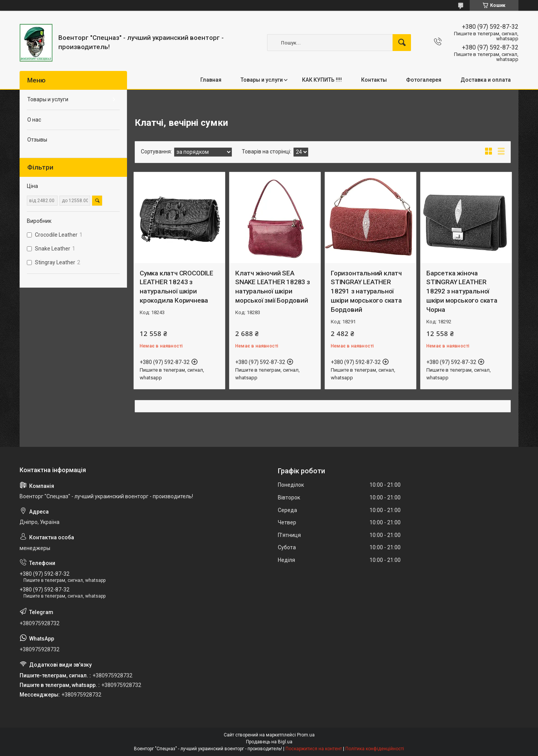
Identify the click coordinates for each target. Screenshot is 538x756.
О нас (34, 120)
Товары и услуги (262, 80)
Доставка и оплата (486, 80)
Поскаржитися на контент (314, 749)
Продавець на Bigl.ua (269, 742)
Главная (211, 80)
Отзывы (37, 140)
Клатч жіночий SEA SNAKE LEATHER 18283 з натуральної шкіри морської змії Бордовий (273, 287)
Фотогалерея (424, 80)
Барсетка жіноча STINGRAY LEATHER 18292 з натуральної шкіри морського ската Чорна (462, 291)
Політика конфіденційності (375, 749)
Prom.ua (306, 735)
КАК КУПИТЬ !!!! (322, 80)
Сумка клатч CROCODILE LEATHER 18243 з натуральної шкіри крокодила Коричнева (177, 287)
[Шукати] (402, 43)
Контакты (374, 80)
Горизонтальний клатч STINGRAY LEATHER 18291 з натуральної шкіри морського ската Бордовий (366, 291)
